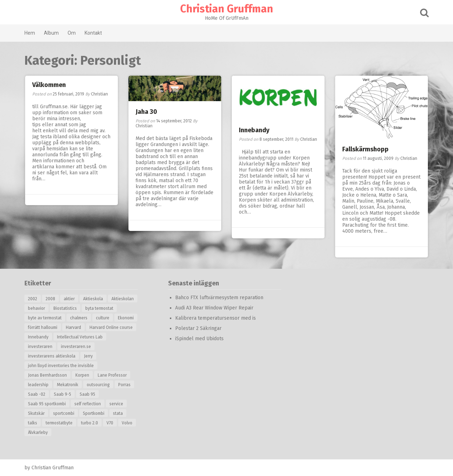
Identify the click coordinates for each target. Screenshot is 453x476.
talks (33, 423)
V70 (110, 423)
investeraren (40, 347)
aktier (69, 299)
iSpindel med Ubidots (199, 339)
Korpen (82, 375)
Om (72, 33)
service (116, 404)
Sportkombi (94, 413)
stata (118, 413)
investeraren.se (76, 347)
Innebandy (254, 130)
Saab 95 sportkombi (47, 404)
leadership (38, 385)
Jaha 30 (146, 112)
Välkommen (49, 85)
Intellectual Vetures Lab (80, 337)
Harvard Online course (111, 327)
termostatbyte (59, 423)
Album (51, 33)
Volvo (127, 423)
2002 (33, 299)
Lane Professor (112, 375)
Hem (30, 33)
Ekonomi (126, 318)
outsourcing (98, 385)
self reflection (88, 404)
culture (103, 318)
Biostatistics (65, 308)
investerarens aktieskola (52, 356)
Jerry (88, 356)
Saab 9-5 (62, 394)
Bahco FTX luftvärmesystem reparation (219, 298)
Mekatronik (68, 385)
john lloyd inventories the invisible (61, 366)
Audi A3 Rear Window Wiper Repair (214, 308)
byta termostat (99, 308)
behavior (36, 308)
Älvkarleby (38, 433)
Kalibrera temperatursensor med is (216, 318)
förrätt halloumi (43, 327)
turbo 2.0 (90, 423)
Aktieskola (93, 299)
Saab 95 (87, 394)
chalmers (79, 318)
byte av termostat (45, 318)
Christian (99, 94)
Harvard (73, 327)
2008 (50, 299)
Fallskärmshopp (365, 149)
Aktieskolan (123, 299)
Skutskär (36, 413)
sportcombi (64, 413)
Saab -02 (37, 394)
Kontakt (93, 33)
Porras (124, 385)
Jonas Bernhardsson (47, 375)
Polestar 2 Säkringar (198, 328)
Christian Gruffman (227, 9)
